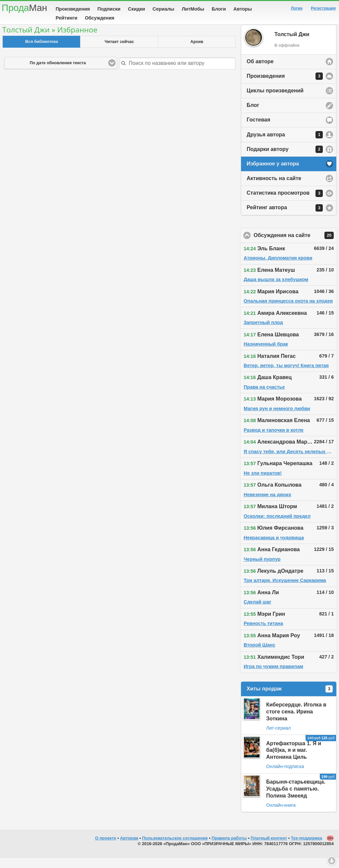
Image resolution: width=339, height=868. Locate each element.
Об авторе (260, 72)
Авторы (243, 9)
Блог (253, 115)
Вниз (332, 861)
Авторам (129, 848)
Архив (197, 52)
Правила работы (229, 848)
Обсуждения (99, 18)
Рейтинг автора (285, 218)
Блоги (219, 9)
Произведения (73, 9)
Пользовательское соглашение (175, 848)
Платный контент (269, 848)
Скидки (137, 9)
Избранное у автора (273, 174)
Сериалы (163, 9)
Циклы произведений (275, 101)
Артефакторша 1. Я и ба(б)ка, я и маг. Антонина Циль (294, 761)
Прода (24, 8)
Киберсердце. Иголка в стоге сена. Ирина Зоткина (296, 722)
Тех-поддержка (307, 848)
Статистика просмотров (285, 204)
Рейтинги (67, 18)
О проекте (106, 848)
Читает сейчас (119, 52)
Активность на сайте (274, 189)
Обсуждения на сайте (295, 246)
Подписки (109, 9)
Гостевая (258, 130)
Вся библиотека (42, 52)
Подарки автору (285, 160)
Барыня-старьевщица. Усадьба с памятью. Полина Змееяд (296, 799)
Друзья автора (285, 145)
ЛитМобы (193, 9)
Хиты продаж (290, 699)
